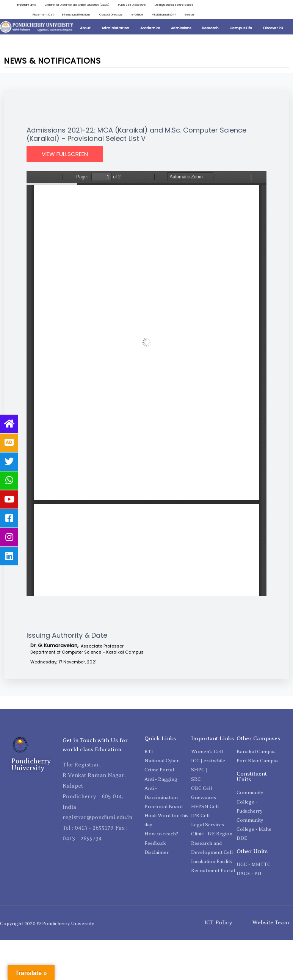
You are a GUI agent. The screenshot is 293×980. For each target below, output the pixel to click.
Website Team (271, 923)
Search (189, 15)
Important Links (18, 5)
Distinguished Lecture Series (174, 5)
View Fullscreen (65, 155)
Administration (115, 29)
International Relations (71, 15)
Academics (150, 29)
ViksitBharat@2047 (163, 15)
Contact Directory (107, 15)
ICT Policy (218, 923)
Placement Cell (36, 15)
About (85, 29)
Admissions (181, 29)
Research (210, 29)
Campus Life (241, 29)
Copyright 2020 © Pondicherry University (47, 924)
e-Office (135, 15)
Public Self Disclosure (130, 5)
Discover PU (273, 29)
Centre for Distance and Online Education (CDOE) (72, 5)
